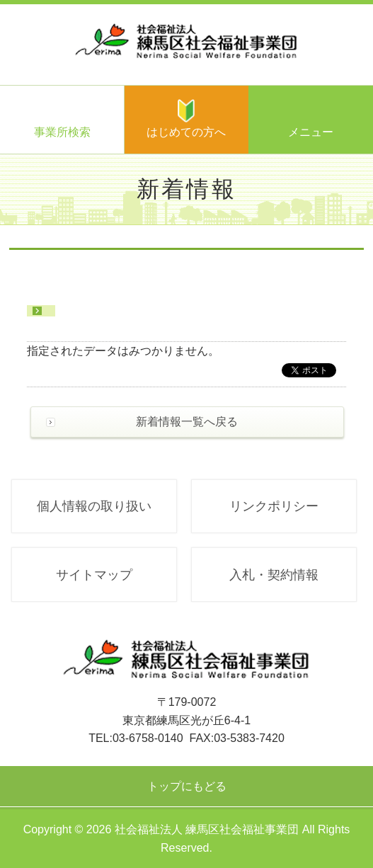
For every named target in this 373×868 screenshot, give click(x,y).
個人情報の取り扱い (94, 506)
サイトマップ (94, 575)
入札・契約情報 (274, 575)
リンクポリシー (274, 506)
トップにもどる (187, 786)
